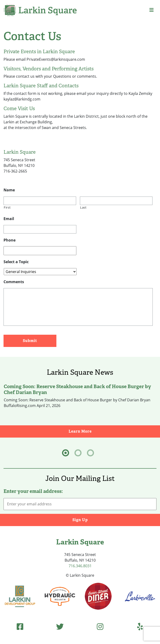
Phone (10, 240)
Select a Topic (16, 262)
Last (83, 207)
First (7, 207)
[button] (152, 10)
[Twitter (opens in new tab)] (60, 626)
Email (9, 219)
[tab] (66, 453)
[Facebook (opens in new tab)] (20, 626)
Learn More (114, 431)
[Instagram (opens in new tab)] (100, 626)
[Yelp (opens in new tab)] (140, 626)
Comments (14, 282)
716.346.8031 (80, 566)
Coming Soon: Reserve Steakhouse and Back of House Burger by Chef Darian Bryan (77, 389)
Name (9, 190)
